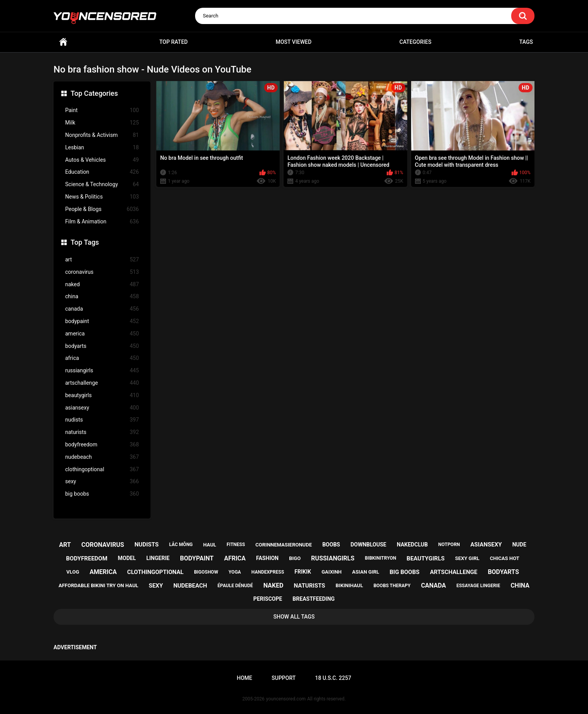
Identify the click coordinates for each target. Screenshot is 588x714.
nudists (102, 420)
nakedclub (412, 545)
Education (102, 172)
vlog (73, 572)
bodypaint (102, 321)
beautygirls (102, 395)
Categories (415, 42)
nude (519, 545)
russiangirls (102, 371)
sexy (102, 481)
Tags (526, 42)
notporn (449, 545)
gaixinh (332, 572)
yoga (235, 572)
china (102, 296)
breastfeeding (314, 599)
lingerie (158, 558)
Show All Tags (294, 617)
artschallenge (102, 383)
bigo (295, 558)
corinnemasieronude (284, 545)
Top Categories (94, 93)
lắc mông (181, 545)
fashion (267, 558)
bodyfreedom (102, 445)
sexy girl (467, 558)
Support (284, 678)
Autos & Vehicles (102, 160)
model (127, 558)
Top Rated (174, 42)
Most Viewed (294, 42)
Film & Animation (102, 222)
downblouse (368, 545)
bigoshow (206, 572)
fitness (236, 545)
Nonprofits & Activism (102, 135)
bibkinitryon (381, 558)
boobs (331, 545)
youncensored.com (286, 699)
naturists (102, 432)
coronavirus (102, 272)
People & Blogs (102, 209)
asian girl (366, 572)
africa (102, 358)
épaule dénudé (235, 586)
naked (102, 284)
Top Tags (85, 242)
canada (102, 309)
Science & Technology (102, 184)
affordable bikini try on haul (99, 585)
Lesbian (102, 148)
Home (63, 42)
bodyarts (102, 346)
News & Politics (102, 197)
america (102, 334)
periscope (268, 599)
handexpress (268, 572)
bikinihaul (349, 585)
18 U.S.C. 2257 (333, 678)
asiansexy (102, 408)
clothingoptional (102, 469)
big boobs (102, 494)
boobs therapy (392, 586)
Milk (102, 123)
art (102, 260)
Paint (102, 110)
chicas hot (505, 558)
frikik (303, 572)
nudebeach (102, 457)
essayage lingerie (478, 586)
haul (210, 545)
